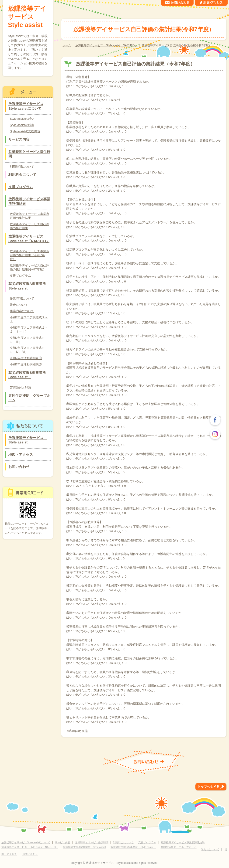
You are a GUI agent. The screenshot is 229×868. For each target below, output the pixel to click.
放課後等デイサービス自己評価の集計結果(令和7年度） (29, 267)
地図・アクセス (21, 454)
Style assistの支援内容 (25, 131)
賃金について (19, 305)
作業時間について (22, 298)
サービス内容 (19, 139)
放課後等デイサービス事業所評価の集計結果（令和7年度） (29, 255)
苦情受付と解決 (20, 387)
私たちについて (210, 849)
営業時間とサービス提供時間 (29, 154)
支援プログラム (21, 187)
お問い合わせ (19, 467)
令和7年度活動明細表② (26, 364)
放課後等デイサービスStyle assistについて (26, 106)
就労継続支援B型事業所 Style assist (29, 375)
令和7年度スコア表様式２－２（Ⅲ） (29, 340)
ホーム (67, 45)
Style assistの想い (22, 119)
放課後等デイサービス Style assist (27, 17)
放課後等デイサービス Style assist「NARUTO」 (106, 45)
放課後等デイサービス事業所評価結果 (29, 201)
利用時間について (22, 167)
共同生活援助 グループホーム (29, 398)
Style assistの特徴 (22, 125)
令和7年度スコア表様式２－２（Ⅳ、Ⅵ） (29, 350)
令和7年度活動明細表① (26, 358)
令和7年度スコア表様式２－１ (29, 319)
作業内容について (22, 311)
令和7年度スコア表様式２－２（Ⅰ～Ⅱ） (29, 330)
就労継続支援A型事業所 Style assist (29, 286)
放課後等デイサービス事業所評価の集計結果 (29, 216)
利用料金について (22, 175)
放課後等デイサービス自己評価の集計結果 (29, 226)
